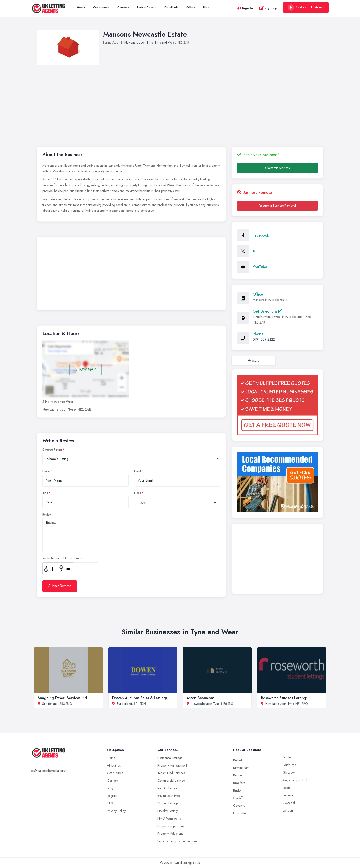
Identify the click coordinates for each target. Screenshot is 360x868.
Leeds (286, 788)
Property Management (172, 765)
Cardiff (238, 798)
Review (47, 515)
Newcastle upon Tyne (139, 42)
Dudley (287, 757)
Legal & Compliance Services (177, 841)
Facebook (261, 235)
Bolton (238, 775)
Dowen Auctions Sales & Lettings (140, 698)
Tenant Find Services (171, 773)
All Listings (114, 765)
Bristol (237, 790)
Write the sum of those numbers (63, 558)
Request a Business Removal (277, 206)
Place (138, 493)
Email (137, 471)
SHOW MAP (86, 369)
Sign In (245, 8)
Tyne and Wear (165, 42)
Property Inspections (171, 826)
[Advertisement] (180, 99)
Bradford (239, 783)
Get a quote (101, 7)
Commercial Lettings (171, 781)
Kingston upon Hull (295, 780)
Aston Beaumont (201, 698)
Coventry (239, 806)
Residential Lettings (170, 758)
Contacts (123, 7)
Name (46, 471)
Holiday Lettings (168, 811)
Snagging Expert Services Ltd (62, 698)
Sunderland (50, 704)
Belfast (238, 760)
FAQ (110, 803)
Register (112, 796)
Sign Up (268, 8)
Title (45, 493)
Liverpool (289, 803)
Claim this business (277, 168)
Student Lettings (168, 803)
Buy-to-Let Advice (169, 796)
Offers (191, 7)
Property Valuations (170, 834)
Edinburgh (289, 765)
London (288, 810)
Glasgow (289, 772)
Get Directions (267, 311)
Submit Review (60, 586)
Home (81, 7)
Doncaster (240, 813)
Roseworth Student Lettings (284, 698)
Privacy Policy (116, 811)
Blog (206, 7)
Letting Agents (146, 7)
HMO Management (170, 818)
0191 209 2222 (264, 339)
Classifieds (171, 7)
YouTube (260, 267)
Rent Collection (168, 788)
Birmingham (241, 768)
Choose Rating (52, 450)
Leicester (288, 795)
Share (254, 361)
